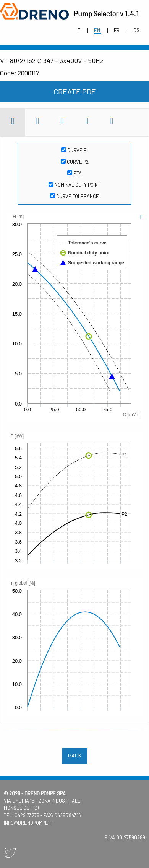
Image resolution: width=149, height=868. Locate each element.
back (75, 755)
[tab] (13, 122)
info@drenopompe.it (28, 823)
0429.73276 (27, 815)
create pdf (74, 91)
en (98, 30)
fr (117, 30)
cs (136, 30)
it (79, 30)
